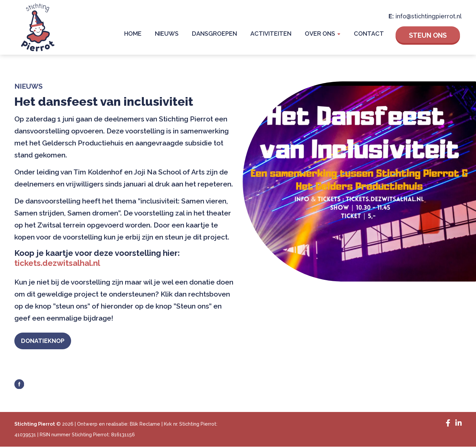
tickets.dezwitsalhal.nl (57, 263)
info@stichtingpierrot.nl (429, 16)
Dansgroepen (226, 35)
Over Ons (325, 35)
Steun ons (428, 35)
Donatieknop (49, 341)
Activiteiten (279, 35)
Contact (371, 35)
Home (150, 35)
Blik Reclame (145, 425)
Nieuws (181, 35)
